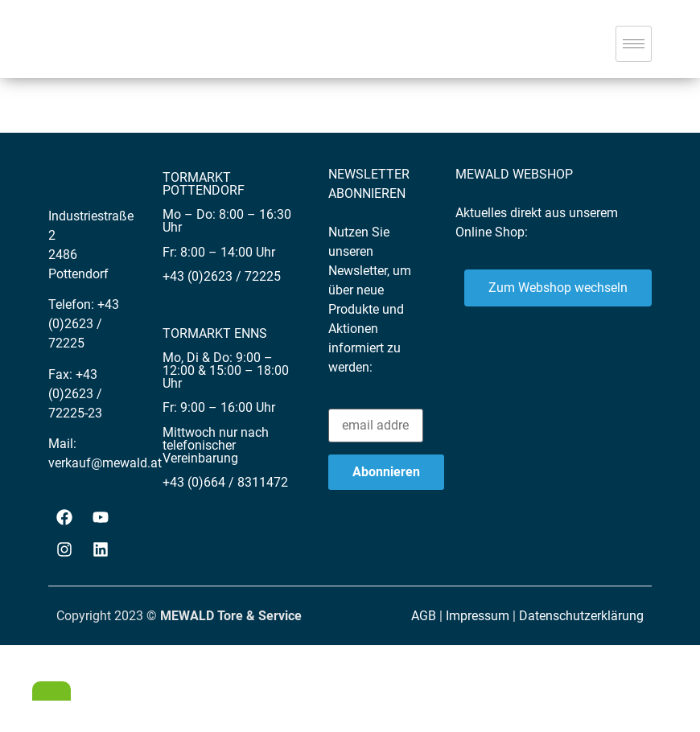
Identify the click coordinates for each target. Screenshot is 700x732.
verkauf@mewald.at (105, 463)
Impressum (478, 616)
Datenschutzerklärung (581, 616)
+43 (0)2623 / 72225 (84, 324)
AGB (424, 616)
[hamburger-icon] (634, 44)
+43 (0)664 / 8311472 (225, 482)
